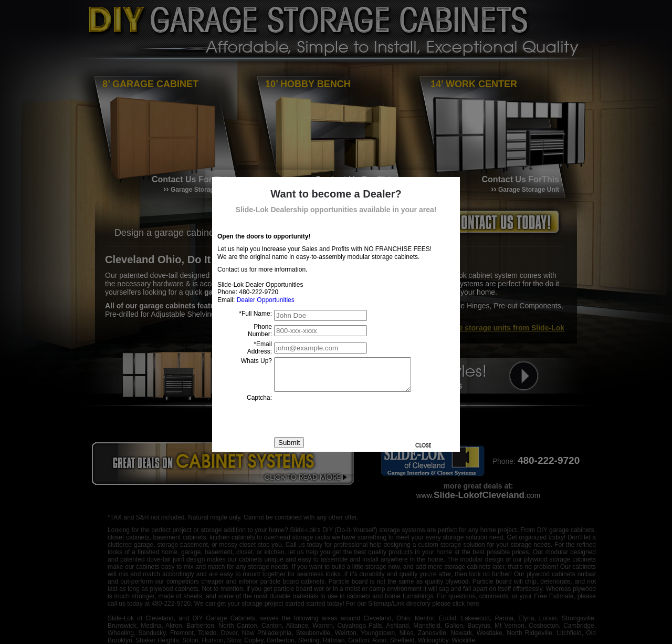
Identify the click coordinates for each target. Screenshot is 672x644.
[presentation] (354, 421)
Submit (289, 449)
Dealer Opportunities (266, 300)
